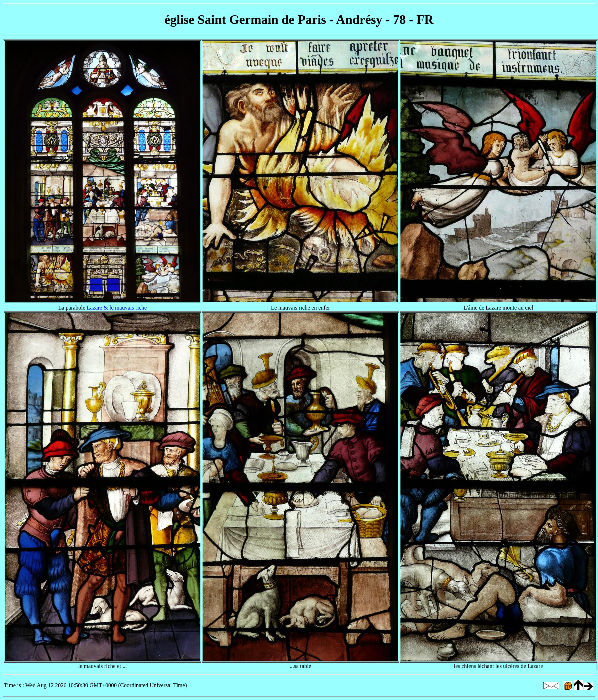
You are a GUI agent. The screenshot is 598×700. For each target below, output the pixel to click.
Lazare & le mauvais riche (117, 308)
